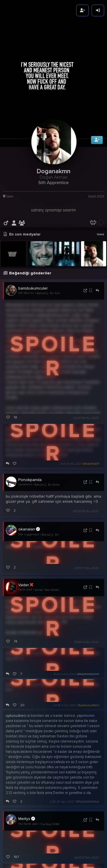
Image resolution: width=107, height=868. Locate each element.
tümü (100, 173)
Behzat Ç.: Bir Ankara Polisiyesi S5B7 (54, 232)
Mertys (27, 758)
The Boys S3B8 (50, 763)
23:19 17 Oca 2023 (86, 507)
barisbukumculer (33, 227)
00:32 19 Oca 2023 (86, 450)
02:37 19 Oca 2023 (86, 357)
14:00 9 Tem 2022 (64, 848)
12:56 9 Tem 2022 (66, 829)
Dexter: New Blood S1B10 (51, 529)
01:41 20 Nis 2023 (71, 403)
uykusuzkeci (16, 655)
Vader (26, 524)
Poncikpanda (30, 419)
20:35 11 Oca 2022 (65, 644)
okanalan (29, 468)
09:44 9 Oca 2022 (86, 581)
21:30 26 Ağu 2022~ (62, 741)
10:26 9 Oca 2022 (64, 613)
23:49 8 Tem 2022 (86, 797)
